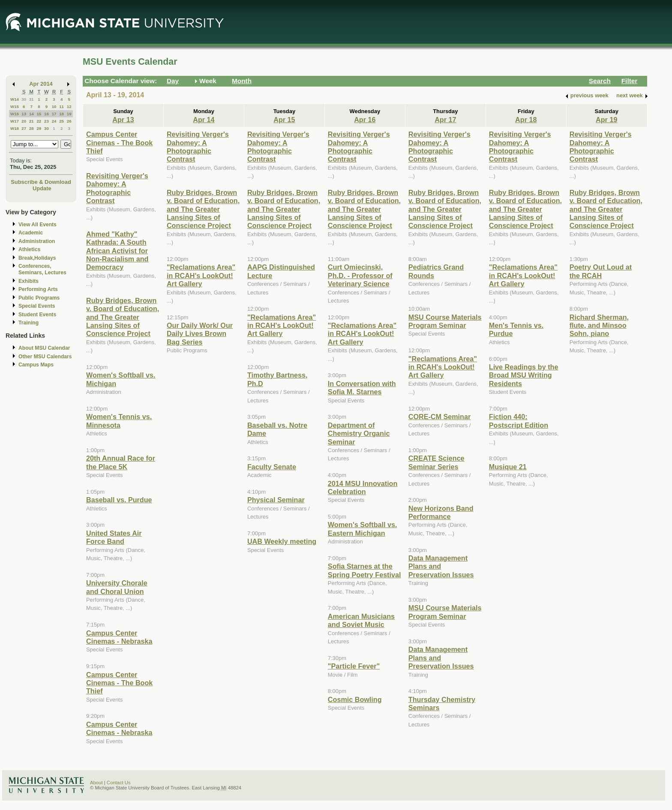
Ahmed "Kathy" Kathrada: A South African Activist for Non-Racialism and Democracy (117, 251)
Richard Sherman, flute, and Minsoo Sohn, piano (599, 325)
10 (54, 106)
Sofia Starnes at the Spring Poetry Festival (364, 570)
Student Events (37, 315)
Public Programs (39, 298)
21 (31, 121)
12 (69, 106)
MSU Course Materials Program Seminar (445, 321)
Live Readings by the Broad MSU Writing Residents (524, 375)
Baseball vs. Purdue (119, 500)
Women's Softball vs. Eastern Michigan (363, 529)
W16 (15, 114)
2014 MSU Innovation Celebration (363, 487)
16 (46, 114)
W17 (15, 121)
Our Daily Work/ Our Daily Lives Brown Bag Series (200, 334)
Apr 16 (365, 120)
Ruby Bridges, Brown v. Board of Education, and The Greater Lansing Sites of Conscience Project (123, 317)
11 (61, 106)
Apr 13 (123, 120)
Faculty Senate (272, 467)
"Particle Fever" (354, 666)
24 (54, 121)
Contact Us (119, 783)
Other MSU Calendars (45, 357)
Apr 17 (445, 120)
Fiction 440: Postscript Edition (519, 421)
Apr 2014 (41, 84)
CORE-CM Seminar (439, 417)
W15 (15, 106)
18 (61, 114)
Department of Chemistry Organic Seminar (359, 433)
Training (28, 323)
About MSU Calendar (44, 348)
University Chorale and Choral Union (117, 587)
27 (24, 128)
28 (31, 128)
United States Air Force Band (114, 537)
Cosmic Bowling (355, 699)
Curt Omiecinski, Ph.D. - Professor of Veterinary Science (360, 275)
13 (24, 114)
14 (31, 114)
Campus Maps (36, 365)
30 (24, 99)
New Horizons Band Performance (441, 512)
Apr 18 (526, 120)
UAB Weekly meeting (282, 541)
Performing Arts (38, 289)
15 (39, 114)
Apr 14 (204, 120)
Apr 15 (284, 120)
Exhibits (28, 281)
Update (42, 188)
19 (69, 114)
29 (39, 128)
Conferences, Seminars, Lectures (42, 269)
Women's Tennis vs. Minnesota (119, 421)
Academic (31, 233)
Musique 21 (508, 467)
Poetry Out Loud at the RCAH (601, 271)
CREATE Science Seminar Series (436, 462)
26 (69, 121)
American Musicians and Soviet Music (361, 620)
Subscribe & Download (41, 182)
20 (24, 121)
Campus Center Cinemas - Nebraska (119, 637)
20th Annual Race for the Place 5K (121, 462)
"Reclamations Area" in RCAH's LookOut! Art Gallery (201, 275)
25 (61, 121)
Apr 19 (606, 120)
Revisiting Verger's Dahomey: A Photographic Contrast (117, 188)
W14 (15, 99)
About (96, 783)
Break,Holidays (37, 258)
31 (31, 99)
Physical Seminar (276, 500)
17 (54, 114)
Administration (37, 241)
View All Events (37, 225)
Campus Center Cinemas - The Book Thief (119, 142)
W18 (15, 128)
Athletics (29, 249)
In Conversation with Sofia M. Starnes (362, 388)
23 (46, 121)
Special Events (37, 306)
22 (39, 121)
